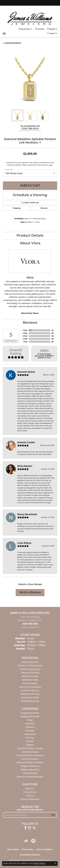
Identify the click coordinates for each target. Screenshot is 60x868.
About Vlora (30, 243)
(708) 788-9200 (30, 129)
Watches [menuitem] (30, 741)
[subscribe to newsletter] (53, 815)
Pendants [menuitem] (30, 727)
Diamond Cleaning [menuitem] (30, 690)
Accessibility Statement (30, 855)
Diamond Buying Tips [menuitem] (30, 669)
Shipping (17, 208)
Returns (44, 208)
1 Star (25, 342)
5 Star (25, 330)
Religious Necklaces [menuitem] (30, 766)
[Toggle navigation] (4, 34)
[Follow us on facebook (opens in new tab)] (25, 828)
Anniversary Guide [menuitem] (30, 697)
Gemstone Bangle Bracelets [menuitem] (30, 777)
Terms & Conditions (44, 849)
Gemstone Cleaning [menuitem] (30, 694)
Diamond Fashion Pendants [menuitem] (30, 762)
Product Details (30, 236)
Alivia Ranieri (25, 466)
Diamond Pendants (13, 43)
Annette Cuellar (26, 442)
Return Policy (13, 849)
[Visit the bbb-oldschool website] (26, 841)
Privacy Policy (30, 792)
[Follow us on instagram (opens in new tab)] (29, 828)
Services (30, 796)
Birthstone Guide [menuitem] (30, 676)
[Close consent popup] (55, 863)
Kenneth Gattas (26, 372)
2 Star (25, 339)
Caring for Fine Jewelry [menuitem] (30, 687)
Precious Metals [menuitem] (30, 683)
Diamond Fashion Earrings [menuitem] (30, 748)
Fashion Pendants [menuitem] (30, 759)
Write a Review (30, 593)
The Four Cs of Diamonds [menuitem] (30, 666)
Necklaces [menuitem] (30, 723)
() (53, 330)
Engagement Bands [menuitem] (30, 716)
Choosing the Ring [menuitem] (30, 673)
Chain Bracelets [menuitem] (30, 773)
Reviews (30, 323)
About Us (30, 788)
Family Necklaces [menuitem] (30, 752)
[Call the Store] (30, 624)
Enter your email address (30, 810)
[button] (24, 29)
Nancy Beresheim (27, 514)
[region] (30, 80)
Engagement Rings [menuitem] (30, 713)
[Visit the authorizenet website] (33, 841)
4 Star (25, 333)
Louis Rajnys (24, 543)
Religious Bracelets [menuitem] (30, 770)
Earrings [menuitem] (30, 738)
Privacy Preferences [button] (30, 799)
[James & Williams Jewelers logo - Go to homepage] (30, 18)
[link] (40, 29)
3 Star (25, 336)
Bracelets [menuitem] (30, 731)
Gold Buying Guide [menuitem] (30, 701)
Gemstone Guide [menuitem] (30, 680)
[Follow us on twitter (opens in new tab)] (34, 828)
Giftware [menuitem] (30, 745)
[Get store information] (30, 627)
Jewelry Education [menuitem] (30, 662)
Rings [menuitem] (30, 720)
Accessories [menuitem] (30, 734)
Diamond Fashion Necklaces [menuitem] (30, 755)
